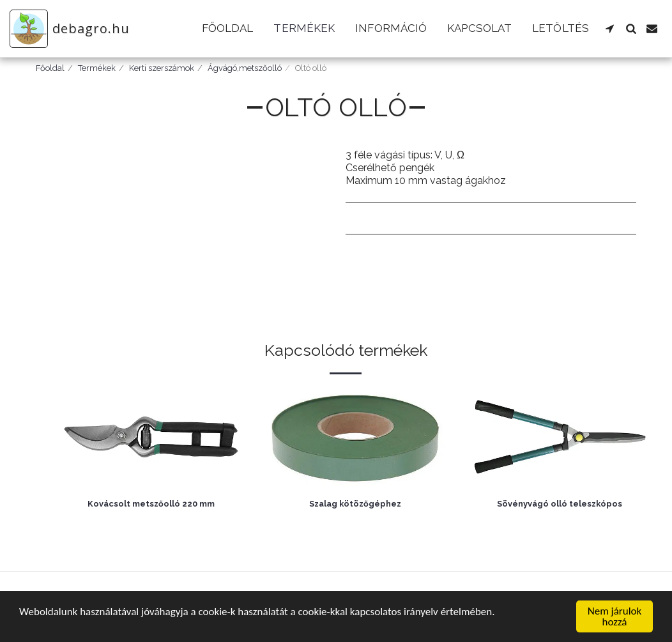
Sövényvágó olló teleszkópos (560, 504)
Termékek (97, 68)
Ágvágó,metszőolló (245, 68)
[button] (610, 28)
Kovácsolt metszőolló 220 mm (151, 504)
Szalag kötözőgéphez (355, 504)
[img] (151, 438)
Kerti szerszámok (162, 68)
